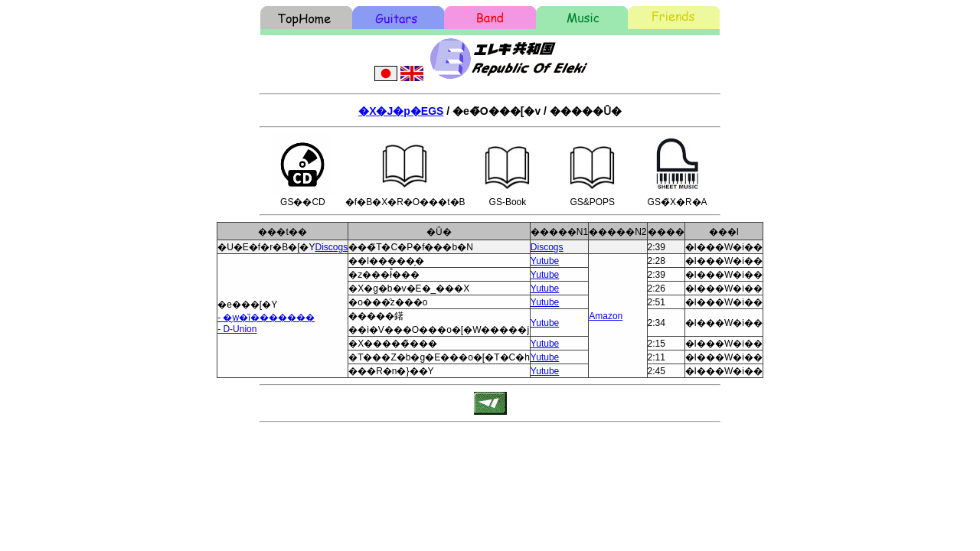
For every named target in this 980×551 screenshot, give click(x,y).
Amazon (606, 316)
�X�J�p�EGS (401, 111)
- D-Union (237, 329)
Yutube (545, 261)
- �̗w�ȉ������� (266, 318)
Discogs (331, 247)
